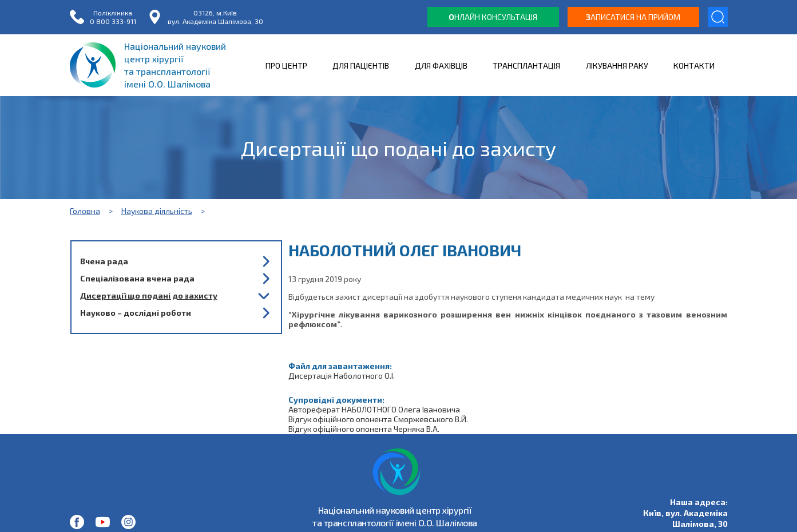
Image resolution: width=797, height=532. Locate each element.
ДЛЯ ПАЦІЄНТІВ (361, 65)
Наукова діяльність (157, 211)
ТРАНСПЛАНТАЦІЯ (526, 65)
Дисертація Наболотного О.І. (342, 376)
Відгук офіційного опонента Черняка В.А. (364, 429)
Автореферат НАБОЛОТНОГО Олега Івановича (374, 409)
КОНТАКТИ (694, 65)
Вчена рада (104, 261)
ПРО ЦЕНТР (286, 65)
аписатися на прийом (633, 17)
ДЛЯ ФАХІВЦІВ (441, 65)
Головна (85, 211)
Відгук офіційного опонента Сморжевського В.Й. (378, 419)
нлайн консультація (493, 17)
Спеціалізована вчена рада (137, 278)
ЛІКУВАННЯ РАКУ (617, 65)
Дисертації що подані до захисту (149, 295)
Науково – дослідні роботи (136, 313)
